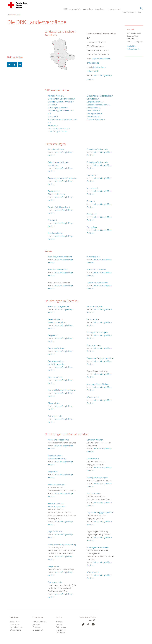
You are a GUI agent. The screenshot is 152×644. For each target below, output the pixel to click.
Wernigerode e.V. (95, 112)
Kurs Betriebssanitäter (58, 268)
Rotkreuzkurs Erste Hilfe (98, 281)
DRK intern (60, 631)
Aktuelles (88, 9)
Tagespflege (92, 225)
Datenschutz (61, 625)
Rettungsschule (55, 414)
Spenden (91, 199)
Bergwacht (53, 334)
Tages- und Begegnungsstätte (100, 357)
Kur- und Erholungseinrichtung (62, 388)
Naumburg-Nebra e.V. (58, 130)
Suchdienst (92, 212)
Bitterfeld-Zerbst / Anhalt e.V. (61, 100)
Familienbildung (55, 231)
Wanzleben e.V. (94, 106)
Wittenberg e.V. (94, 115)
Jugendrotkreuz (55, 375)
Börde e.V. (53, 103)
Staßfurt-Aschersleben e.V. (99, 103)
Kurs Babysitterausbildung (60, 255)
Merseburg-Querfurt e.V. (59, 127)
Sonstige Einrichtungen (97, 331)
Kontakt (59, 620)
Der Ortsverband (40, 620)
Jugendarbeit (93, 186)
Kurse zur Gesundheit (97, 268)
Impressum (61, 628)
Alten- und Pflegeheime (58, 305)
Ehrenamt (52, 218)
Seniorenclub (93, 318)
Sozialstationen (94, 344)
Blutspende (15, 623)
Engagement (114, 9)
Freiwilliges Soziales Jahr (98, 148)
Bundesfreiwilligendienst (59, 205)
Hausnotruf (92, 173)
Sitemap (59, 623)
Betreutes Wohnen (56, 347)
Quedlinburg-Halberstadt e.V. (100, 94)
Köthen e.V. (53, 124)
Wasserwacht (93, 395)
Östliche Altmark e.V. (96, 118)
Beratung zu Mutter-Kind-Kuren (62, 176)
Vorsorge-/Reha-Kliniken (98, 382)
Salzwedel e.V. (93, 97)
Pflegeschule (54, 401)
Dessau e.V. (53, 115)
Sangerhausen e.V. (95, 100)
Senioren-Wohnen (95, 305)
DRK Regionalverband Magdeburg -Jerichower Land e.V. (61, 109)
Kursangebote (93, 255)
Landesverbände (34, 13)
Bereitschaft (15, 620)
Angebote (100, 9)
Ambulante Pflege (56, 148)
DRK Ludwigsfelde (72, 9)
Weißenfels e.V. (94, 109)
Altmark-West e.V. (56, 94)
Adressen (24, 13)
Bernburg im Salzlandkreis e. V (62, 97)
